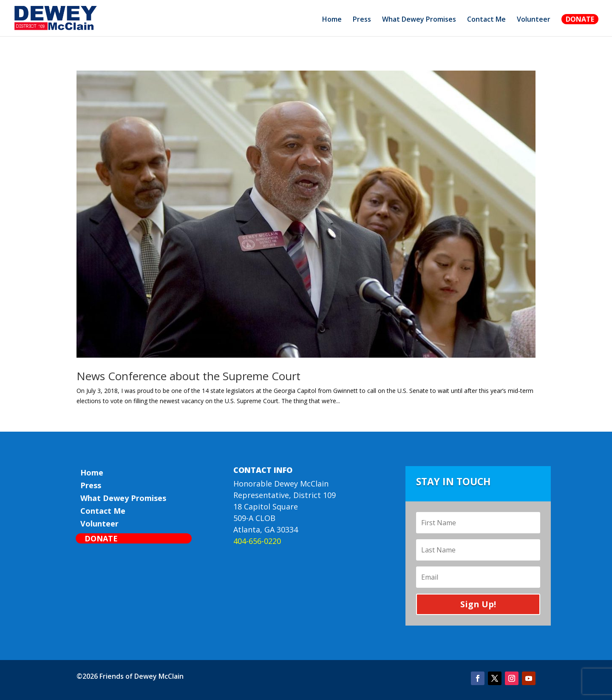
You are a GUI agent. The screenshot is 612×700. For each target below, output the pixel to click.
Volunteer (534, 20)
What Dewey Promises (419, 20)
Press (362, 20)
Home (332, 20)
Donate (580, 19)
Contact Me (486, 20)
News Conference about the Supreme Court (188, 376)
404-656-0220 (257, 541)
